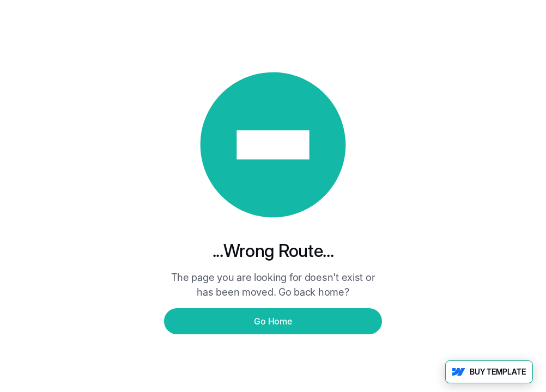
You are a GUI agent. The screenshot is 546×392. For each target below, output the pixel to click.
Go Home (273, 321)
